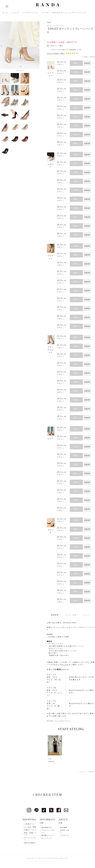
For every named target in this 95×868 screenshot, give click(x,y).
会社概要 (64, 828)
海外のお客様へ (30, 843)
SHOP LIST (65, 831)
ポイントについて (30, 839)
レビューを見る (56, 53)
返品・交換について (30, 834)
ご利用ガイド (29, 824)
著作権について (47, 835)
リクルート (65, 835)
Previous (1, 46)
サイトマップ (47, 838)
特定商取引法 (47, 828)
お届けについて (30, 830)
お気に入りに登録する (93, 63)
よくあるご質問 (30, 827)
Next (38, 46)
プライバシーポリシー (48, 831)
